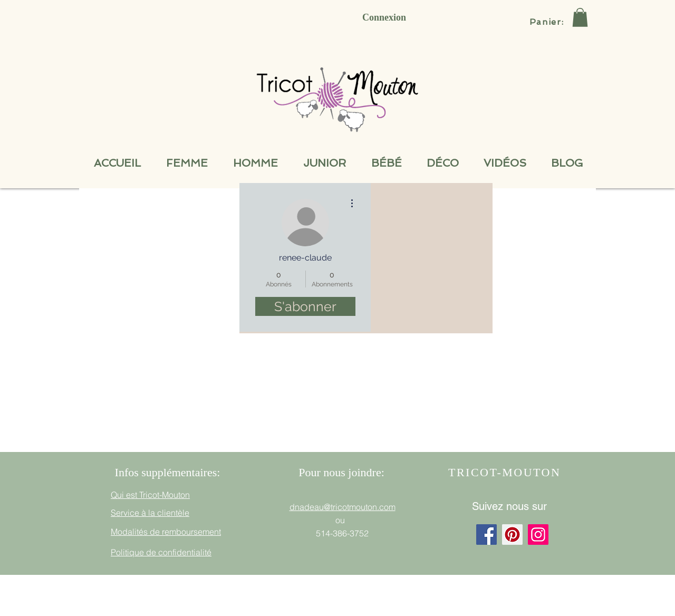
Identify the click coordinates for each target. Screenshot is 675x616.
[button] (580, 17)
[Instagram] (538, 535)
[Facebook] (486, 535)
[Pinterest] (512, 535)
